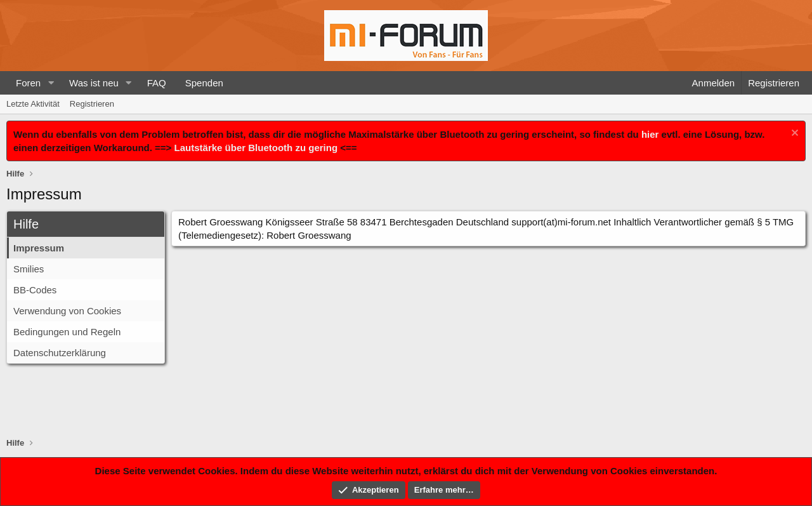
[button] (51, 83)
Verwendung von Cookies (67, 311)
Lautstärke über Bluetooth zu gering (256, 148)
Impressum (39, 248)
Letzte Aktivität (33, 104)
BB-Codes (35, 290)
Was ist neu (94, 83)
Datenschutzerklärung (60, 353)
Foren (28, 83)
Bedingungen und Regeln (67, 332)
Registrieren (92, 104)
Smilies (29, 269)
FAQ (157, 83)
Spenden (204, 83)
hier (650, 134)
